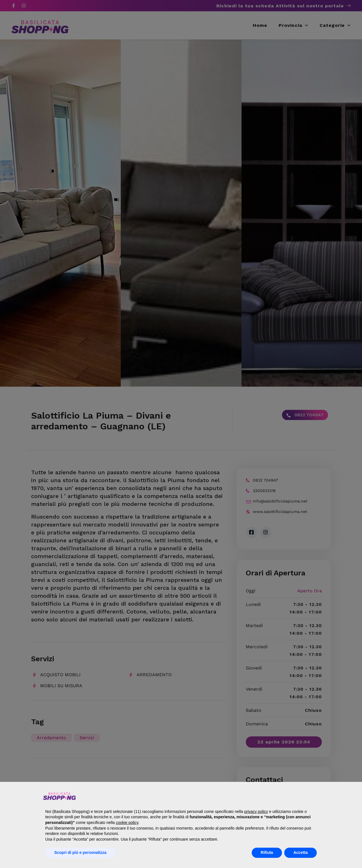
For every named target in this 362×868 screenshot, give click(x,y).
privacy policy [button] (256, 812)
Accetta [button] (300, 852)
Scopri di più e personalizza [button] (80, 852)
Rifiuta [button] (267, 852)
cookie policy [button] (127, 823)
